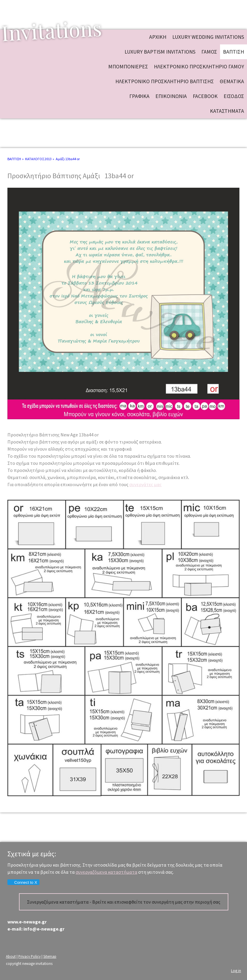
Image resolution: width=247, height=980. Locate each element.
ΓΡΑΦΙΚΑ (139, 96)
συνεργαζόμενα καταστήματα (106, 872)
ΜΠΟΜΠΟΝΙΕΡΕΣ (128, 66)
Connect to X (23, 882)
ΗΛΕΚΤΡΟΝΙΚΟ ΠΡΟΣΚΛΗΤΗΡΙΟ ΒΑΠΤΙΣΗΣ (165, 81)
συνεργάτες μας (145, 484)
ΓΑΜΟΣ (209, 52)
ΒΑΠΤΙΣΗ (234, 52)
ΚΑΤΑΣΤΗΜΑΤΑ (227, 111)
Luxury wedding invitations (208, 37)
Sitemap (50, 956)
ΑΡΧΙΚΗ (158, 37)
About (11, 956)
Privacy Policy (30, 956)
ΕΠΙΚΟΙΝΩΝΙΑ (171, 96)
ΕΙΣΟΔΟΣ (234, 96)
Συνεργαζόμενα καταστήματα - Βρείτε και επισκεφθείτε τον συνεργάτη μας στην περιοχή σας (124, 902)
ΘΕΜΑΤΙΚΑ (232, 81)
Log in (236, 971)
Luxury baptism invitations (160, 52)
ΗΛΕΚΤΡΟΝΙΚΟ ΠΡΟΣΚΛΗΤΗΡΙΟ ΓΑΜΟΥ (199, 66)
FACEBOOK (205, 96)
